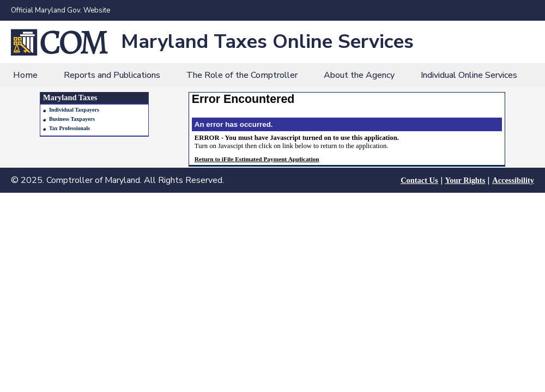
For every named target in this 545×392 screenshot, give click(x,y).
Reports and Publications (112, 75)
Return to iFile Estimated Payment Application (257, 159)
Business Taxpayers (72, 119)
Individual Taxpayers (74, 110)
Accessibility (513, 180)
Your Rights (465, 180)
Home (25, 75)
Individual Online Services (469, 75)
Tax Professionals (69, 128)
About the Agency (359, 75)
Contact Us (419, 180)
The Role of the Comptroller (242, 75)
